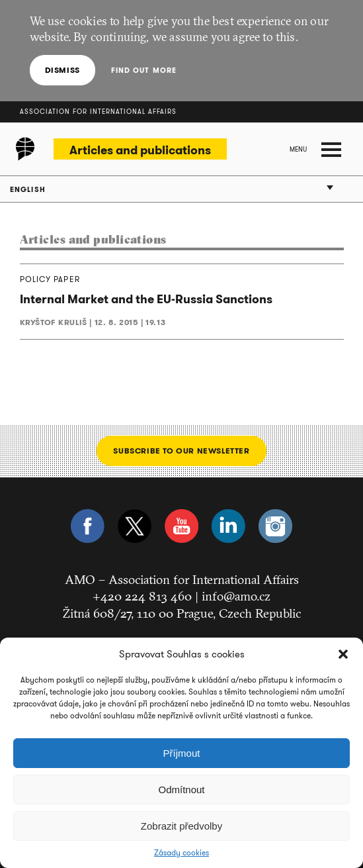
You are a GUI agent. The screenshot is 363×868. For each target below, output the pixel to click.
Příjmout (182, 753)
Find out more (144, 70)
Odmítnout (181, 790)
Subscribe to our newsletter (181, 451)
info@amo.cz (236, 596)
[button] (343, 654)
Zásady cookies (181, 853)
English (28, 189)
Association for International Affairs (98, 112)
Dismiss (62, 70)
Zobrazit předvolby (181, 826)
